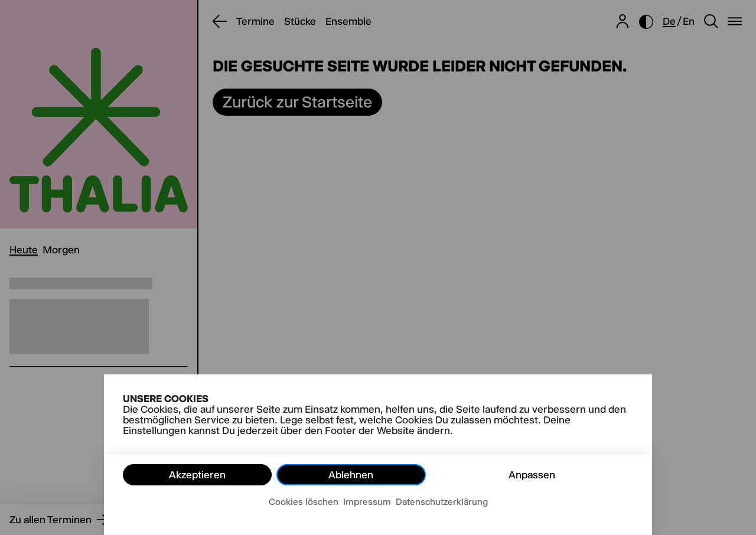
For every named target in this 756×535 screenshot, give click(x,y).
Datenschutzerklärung (442, 502)
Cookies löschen (304, 502)
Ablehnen (351, 475)
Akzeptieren (197, 475)
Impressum (367, 502)
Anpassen (532, 475)
